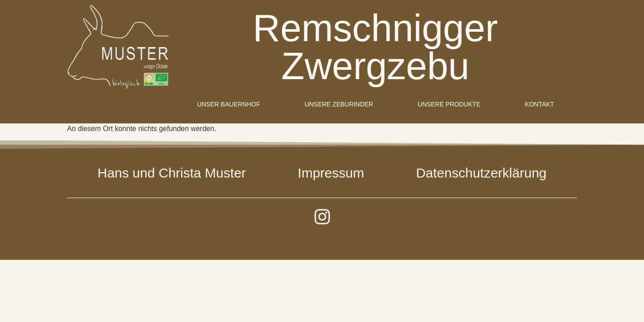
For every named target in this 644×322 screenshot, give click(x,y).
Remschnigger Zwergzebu (376, 47)
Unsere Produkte (449, 104)
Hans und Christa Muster (172, 173)
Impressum (331, 173)
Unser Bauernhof (229, 104)
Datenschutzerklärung (481, 173)
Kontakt (540, 104)
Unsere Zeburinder (339, 104)
